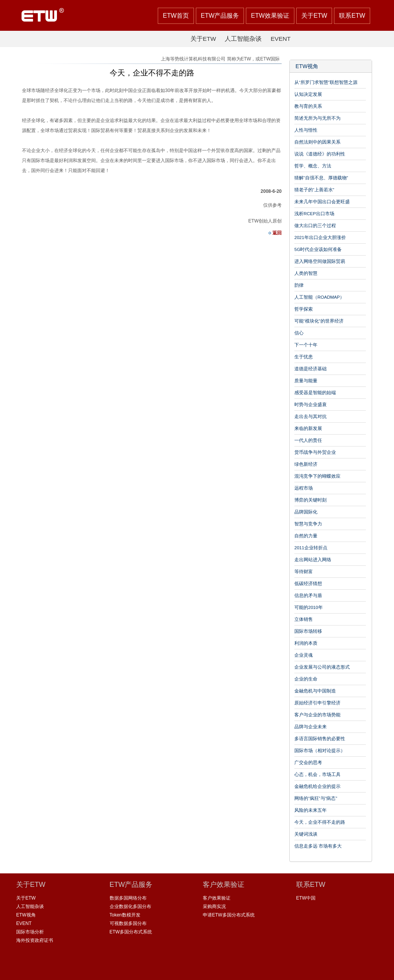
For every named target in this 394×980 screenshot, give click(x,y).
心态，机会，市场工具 (317, 774)
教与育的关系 (308, 106)
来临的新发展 (308, 428)
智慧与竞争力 (308, 524)
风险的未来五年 (311, 810)
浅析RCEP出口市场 (314, 214)
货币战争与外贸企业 (315, 452)
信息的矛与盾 (308, 595)
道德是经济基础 (311, 369)
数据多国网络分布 (128, 898)
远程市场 (304, 488)
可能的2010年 (309, 607)
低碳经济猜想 (308, 584)
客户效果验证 (217, 898)
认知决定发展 (308, 94)
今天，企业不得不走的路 (320, 822)
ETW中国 (306, 898)
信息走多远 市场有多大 (318, 846)
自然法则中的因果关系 (317, 142)
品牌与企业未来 (311, 727)
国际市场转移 (308, 631)
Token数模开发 (125, 915)
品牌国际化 (306, 512)
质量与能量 (306, 381)
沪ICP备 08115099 (212, 968)
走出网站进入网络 (313, 560)
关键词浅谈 (306, 834)
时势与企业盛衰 (311, 405)
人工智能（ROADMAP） (319, 297)
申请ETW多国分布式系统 (229, 915)
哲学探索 (304, 309)
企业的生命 (306, 679)
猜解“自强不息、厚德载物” (321, 178)
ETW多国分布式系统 (131, 932)
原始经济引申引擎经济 (317, 703)
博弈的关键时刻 (311, 500)
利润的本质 (306, 643)
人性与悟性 (306, 130)
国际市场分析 (30, 932)
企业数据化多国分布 (130, 906)
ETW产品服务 (220, 16)
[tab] (331, 66)
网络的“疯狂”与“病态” (316, 798)
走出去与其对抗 (311, 416)
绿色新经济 (306, 464)
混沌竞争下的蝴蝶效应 (317, 476)
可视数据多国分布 (128, 923)
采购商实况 (214, 906)
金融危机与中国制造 (315, 691)
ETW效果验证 (270, 16)
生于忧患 (304, 357)
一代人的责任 (308, 440)
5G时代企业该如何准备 (318, 249)
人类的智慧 (306, 273)
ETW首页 (176, 16)
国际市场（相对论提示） (320, 751)
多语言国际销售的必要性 (320, 739)
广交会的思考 (308, 763)
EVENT (280, 39)
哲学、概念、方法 (313, 166)
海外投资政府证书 (35, 940)
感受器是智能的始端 (315, 393)
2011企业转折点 (311, 548)
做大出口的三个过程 (315, 226)
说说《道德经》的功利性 (320, 154)
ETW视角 (307, 66)
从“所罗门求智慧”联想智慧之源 (326, 82)
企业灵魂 (304, 655)
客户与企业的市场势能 (317, 715)
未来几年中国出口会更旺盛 (322, 202)
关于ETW (314, 16)
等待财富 (304, 572)
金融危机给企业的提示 (317, 786)
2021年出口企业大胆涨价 (320, 237)
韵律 (299, 285)
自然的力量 (306, 536)
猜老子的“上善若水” (314, 190)
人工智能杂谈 (243, 39)
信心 (299, 333)
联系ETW (352, 16)
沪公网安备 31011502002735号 (275, 968)
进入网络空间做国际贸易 (320, 261)
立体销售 (304, 619)
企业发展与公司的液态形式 (322, 667)
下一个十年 (306, 345)
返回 (273, 233)
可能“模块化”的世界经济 (319, 321)
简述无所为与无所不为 (317, 118)
